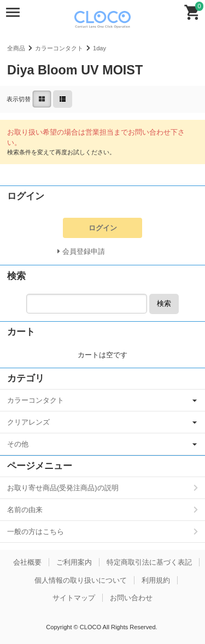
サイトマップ (74, 598)
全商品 (16, 48)
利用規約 (156, 580)
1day (99, 48)
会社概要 (27, 562)
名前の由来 (25, 510)
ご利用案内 (74, 562)
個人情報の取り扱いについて (81, 580)
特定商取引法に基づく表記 (149, 562)
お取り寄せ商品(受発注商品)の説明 (63, 488)
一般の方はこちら (36, 532)
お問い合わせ (131, 598)
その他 (18, 444)
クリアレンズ (28, 422)
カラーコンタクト (59, 48)
